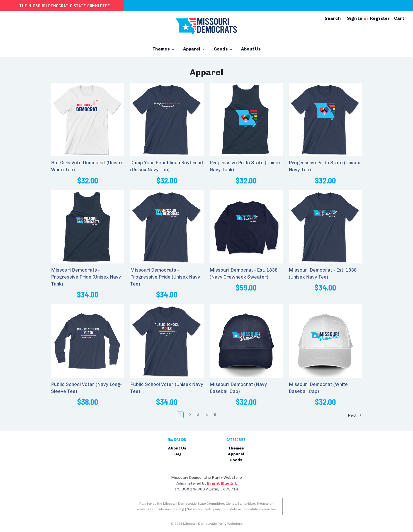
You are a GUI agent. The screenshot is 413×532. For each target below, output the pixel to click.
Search (333, 18)
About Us (251, 49)
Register (380, 18)
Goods (223, 49)
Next (355, 415)
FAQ (177, 454)
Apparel (194, 49)
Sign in (355, 18)
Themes (163, 49)
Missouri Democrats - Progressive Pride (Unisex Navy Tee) (165, 277)
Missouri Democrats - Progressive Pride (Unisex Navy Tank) (86, 277)
